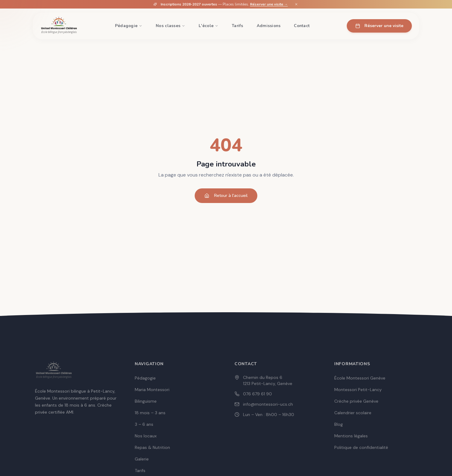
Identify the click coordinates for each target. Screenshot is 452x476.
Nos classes (170, 26)
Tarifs (238, 26)
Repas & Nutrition (152, 447)
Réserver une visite (379, 26)
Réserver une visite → (269, 4)
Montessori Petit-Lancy (358, 390)
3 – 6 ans (144, 424)
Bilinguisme (146, 401)
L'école (209, 26)
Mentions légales (351, 436)
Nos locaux (146, 436)
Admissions (269, 26)
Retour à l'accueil (226, 196)
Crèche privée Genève (356, 401)
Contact (302, 26)
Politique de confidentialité (361, 447)
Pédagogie (129, 26)
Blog (339, 424)
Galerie (142, 459)
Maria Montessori (152, 390)
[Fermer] (296, 4)
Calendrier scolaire (353, 413)
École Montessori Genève (360, 378)
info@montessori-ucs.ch (268, 404)
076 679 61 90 (257, 394)
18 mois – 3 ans (150, 413)
